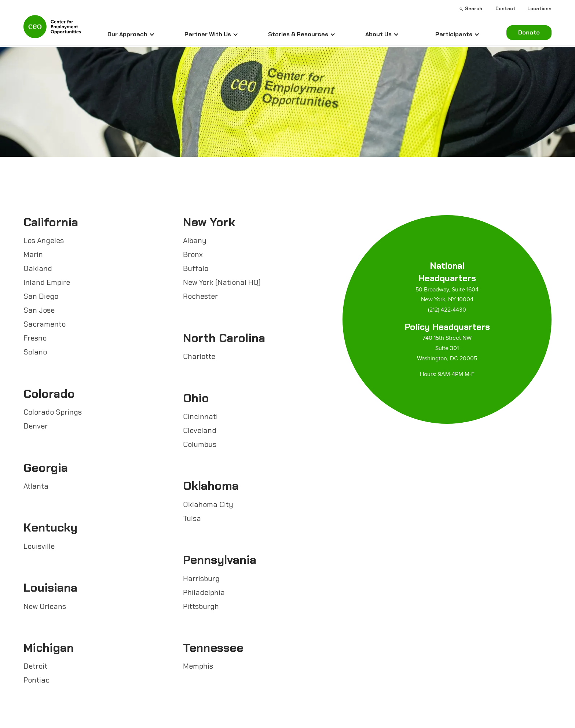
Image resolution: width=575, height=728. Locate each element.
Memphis (198, 666)
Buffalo (196, 268)
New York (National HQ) (222, 282)
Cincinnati (200, 416)
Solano (35, 352)
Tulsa (192, 518)
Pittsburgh (201, 606)
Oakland (38, 268)
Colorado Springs (53, 412)
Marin (33, 254)
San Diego (41, 296)
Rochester (200, 296)
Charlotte (199, 356)
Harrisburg (201, 578)
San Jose (39, 310)
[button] (131, 34)
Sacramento (45, 324)
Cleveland (200, 430)
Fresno (35, 338)
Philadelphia (204, 592)
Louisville (39, 546)
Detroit (35, 666)
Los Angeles (44, 240)
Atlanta (36, 486)
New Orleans (45, 606)
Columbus (200, 444)
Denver (36, 426)
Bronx (193, 254)
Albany (195, 240)
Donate (529, 32)
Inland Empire (47, 282)
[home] (52, 30)
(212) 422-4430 (447, 309)
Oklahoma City (208, 504)
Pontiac (36, 680)
